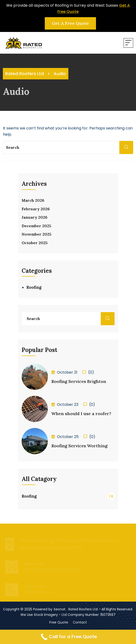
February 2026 (36, 209)
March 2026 (33, 200)
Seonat (60, 609)
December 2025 (36, 226)
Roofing (34, 287)
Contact (80, 622)
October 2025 (35, 243)
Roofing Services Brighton (79, 381)
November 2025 (37, 234)
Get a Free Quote (70, 23)
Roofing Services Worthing (79, 446)
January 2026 (35, 217)
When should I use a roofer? (81, 414)
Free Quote (59, 622)
